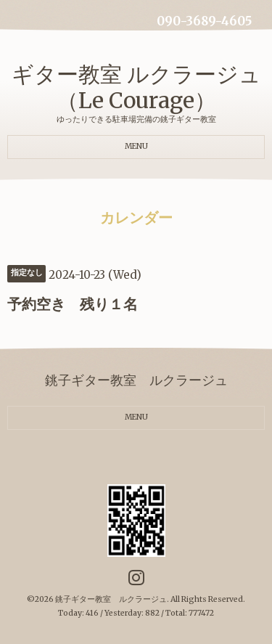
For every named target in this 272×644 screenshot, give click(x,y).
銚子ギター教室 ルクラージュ (111, 599)
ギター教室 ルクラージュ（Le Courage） (136, 87)
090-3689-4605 (204, 21)
